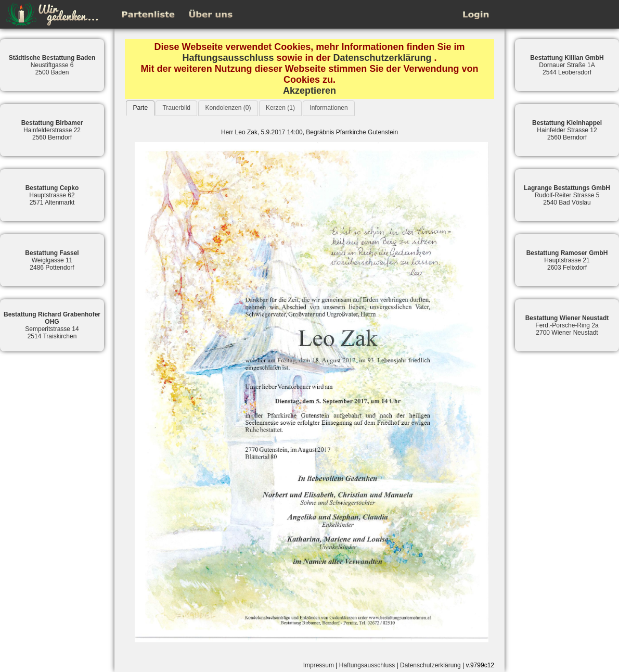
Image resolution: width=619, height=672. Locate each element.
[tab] (140, 108)
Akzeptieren (309, 91)
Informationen (328, 108)
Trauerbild (176, 108)
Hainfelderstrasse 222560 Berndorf (52, 130)
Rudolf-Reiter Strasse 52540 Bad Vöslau (567, 195)
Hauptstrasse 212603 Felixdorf (567, 260)
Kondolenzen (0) (228, 108)
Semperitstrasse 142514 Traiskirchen (52, 325)
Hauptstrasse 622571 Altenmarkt (52, 195)
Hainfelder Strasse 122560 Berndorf (567, 130)
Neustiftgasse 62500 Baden (52, 65)
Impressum (319, 665)
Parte (140, 108)
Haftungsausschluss (228, 58)
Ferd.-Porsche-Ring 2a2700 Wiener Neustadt (567, 325)
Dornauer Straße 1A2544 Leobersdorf (567, 65)
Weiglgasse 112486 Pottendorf (52, 260)
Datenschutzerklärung (383, 58)
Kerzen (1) (280, 108)
